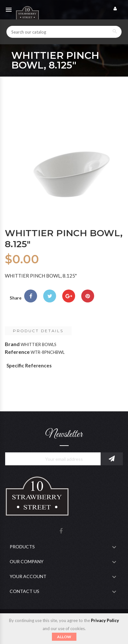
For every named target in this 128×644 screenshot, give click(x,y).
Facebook (61, 531)
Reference (17, 352)
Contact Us (25, 591)
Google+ (69, 296)
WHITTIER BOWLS (39, 344)
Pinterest (88, 296)
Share (31, 296)
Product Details (38, 331)
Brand (12, 344)
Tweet (50, 296)
